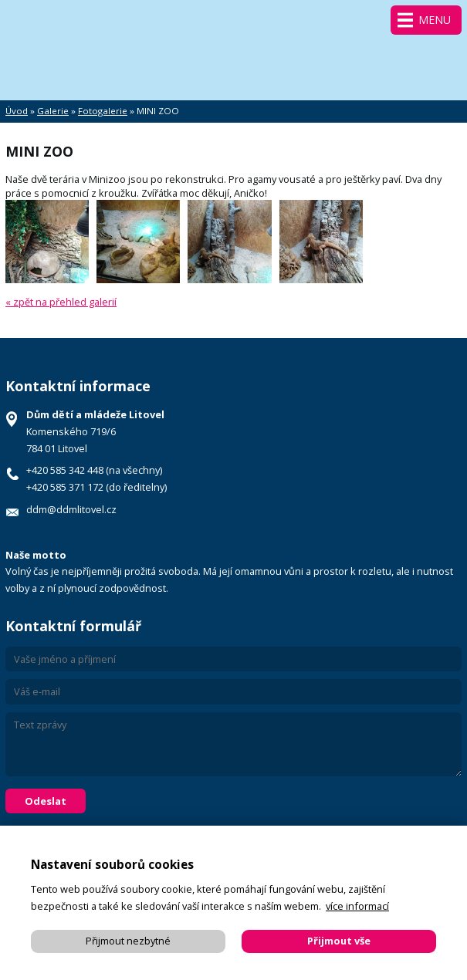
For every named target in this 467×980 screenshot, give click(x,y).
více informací (357, 906)
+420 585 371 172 (65, 487)
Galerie (53, 111)
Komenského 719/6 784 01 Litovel (95, 431)
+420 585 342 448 (65, 470)
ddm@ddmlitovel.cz (71, 509)
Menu (435, 20)
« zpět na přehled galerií (61, 302)
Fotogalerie (103, 111)
